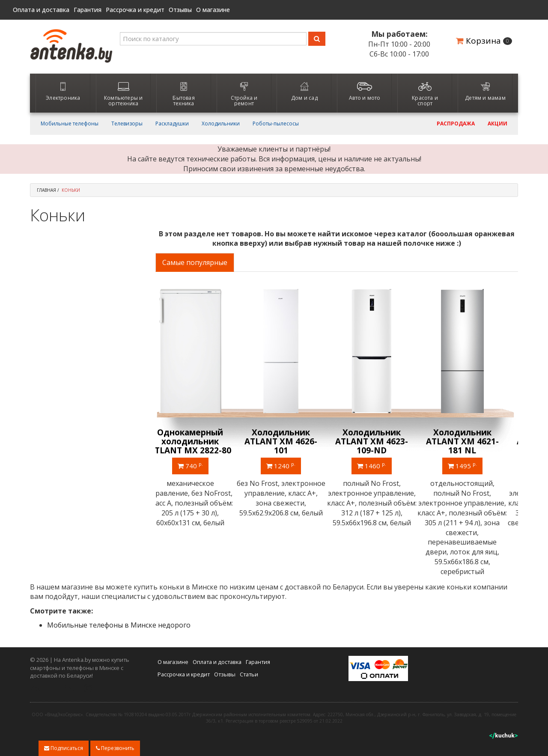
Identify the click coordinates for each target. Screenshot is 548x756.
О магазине (213, 10)
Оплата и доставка (41, 10)
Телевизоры (127, 124)
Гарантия (88, 10)
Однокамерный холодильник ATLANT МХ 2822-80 (200, 441)
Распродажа (456, 124)
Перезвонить (115, 748)
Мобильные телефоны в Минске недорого (119, 625)
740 (201, 465)
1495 (473, 465)
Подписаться (64, 748)
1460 (382, 465)
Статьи (249, 673)
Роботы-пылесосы (276, 124)
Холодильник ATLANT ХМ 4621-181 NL (473, 441)
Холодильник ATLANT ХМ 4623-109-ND (382, 441)
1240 (291, 465)
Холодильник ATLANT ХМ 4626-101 (291, 441)
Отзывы (180, 10)
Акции (497, 124)
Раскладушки (172, 124)
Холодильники (221, 124)
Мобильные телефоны (70, 124)
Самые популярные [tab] (195, 262)
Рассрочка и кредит (135, 10)
